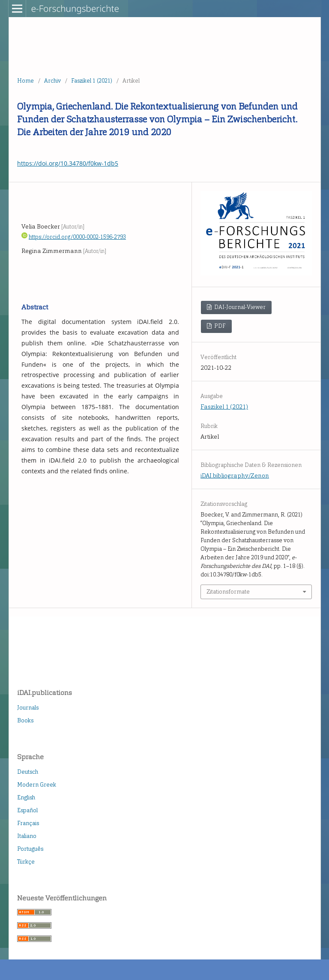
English (26, 797)
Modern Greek (37, 785)
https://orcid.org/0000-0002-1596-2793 (77, 237)
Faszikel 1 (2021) (92, 81)
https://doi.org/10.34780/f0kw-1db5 (68, 163)
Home (25, 81)
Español (27, 810)
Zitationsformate (228, 592)
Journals (28, 708)
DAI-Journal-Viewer (239, 307)
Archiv (52, 81)
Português (30, 849)
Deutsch (28, 772)
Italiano (27, 836)
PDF (219, 326)
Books (25, 720)
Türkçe (26, 862)
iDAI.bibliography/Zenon (235, 476)
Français (28, 823)
